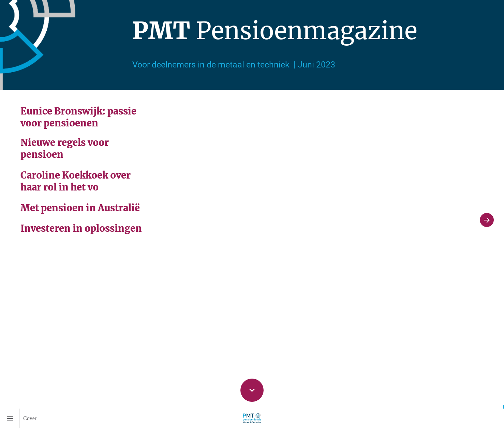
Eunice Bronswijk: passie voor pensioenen (79, 117)
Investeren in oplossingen (81, 228)
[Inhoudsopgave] (10, 418)
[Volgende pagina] (487, 220)
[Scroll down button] (252, 390)
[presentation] (252, 45)
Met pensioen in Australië (80, 208)
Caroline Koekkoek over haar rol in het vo (77, 181)
